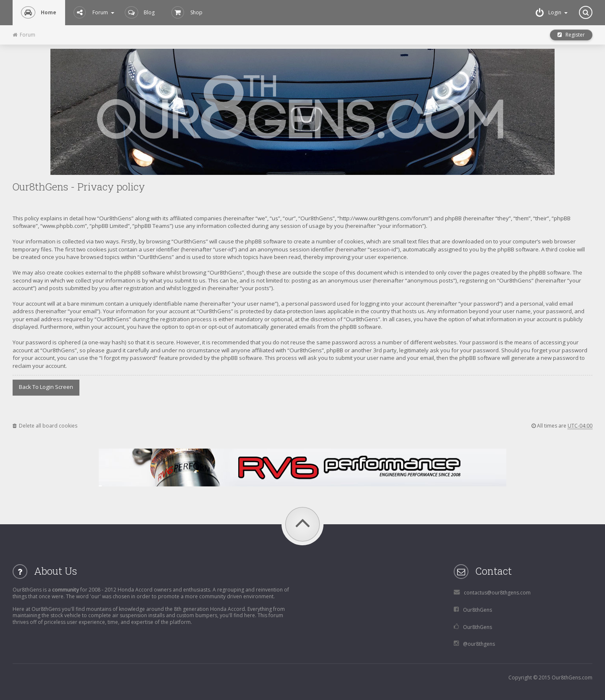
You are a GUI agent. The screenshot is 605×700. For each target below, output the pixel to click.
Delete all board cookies (45, 426)
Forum (94, 13)
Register (571, 35)
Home (39, 13)
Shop (187, 13)
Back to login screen (46, 387)
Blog (140, 13)
